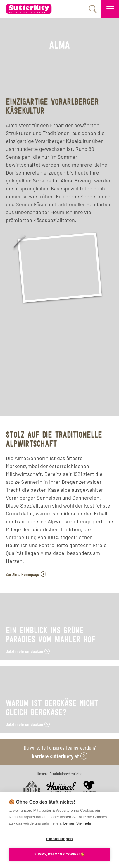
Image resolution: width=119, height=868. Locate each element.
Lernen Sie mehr (77, 823)
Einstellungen (59, 839)
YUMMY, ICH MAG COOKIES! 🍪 (59, 854)
